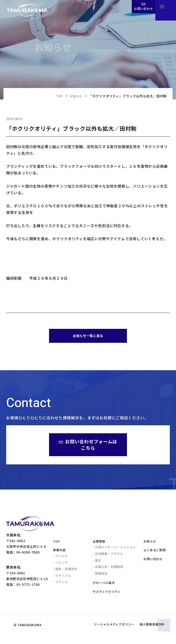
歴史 (98, 562)
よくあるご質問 (155, 552)
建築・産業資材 (66, 571)
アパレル (62, 558)
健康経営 (101, 575)
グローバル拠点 (104, 585)
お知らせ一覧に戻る (88, 337)
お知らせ (75, 96)
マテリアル (63, 578)
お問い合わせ (153, 561)
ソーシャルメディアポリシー (103, 634)
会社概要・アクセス (109, 556)
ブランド (62, 584)
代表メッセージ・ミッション (115, 549)
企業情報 (99, 543)
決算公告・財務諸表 (109, 569)
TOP (58, 96)
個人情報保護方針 (149, 634)
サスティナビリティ (107, 594)
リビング (62, 565)
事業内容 (59, 552)
